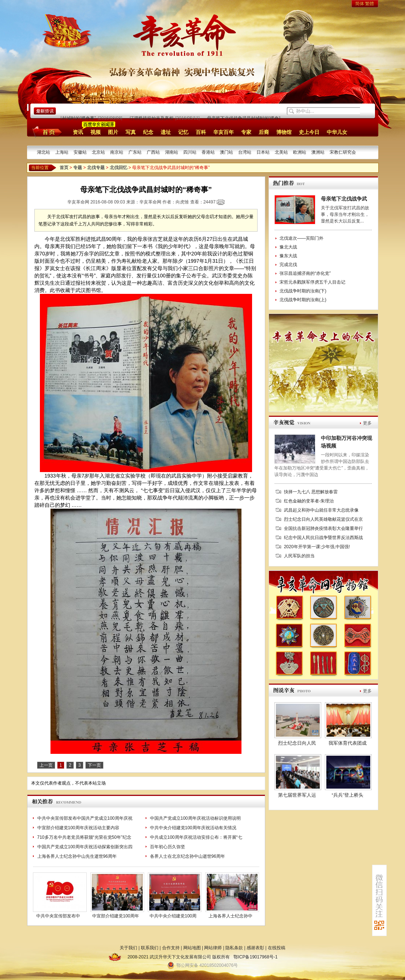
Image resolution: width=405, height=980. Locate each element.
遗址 (166, 132)
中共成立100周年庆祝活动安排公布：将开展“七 (196, 837)
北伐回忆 (119, 168)
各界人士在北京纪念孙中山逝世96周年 (187, 856)
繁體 (370, 4)
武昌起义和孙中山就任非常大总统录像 (321, 510)
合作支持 (171, 948)
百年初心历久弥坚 (168, 847)
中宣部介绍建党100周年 (116, 916)
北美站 (281, 152)
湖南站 (172, 152)
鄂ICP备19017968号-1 (255, 957)
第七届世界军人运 (297, 795)
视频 (95, 132)
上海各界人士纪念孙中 (230, 916)
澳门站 (226, 152)
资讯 (78, 132)
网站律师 (213, 948)
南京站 (117, 152)
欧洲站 (300, 152)
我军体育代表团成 (348, 743)
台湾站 (245, 152)
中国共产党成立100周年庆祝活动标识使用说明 (195, 818)
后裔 (264, 132)
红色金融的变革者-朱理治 (309, 501)
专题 (78, 168)
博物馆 (284, 132)
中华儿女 (337, 132)
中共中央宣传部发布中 (58, 916)
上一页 (46, 765)
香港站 (208, 152)
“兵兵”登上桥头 (348, 795)
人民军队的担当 (299, 556)
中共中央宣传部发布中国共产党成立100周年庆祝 (85, 818)
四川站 (190, 152)
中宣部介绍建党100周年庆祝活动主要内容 (78, 828)
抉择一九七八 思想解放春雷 (311, 492)
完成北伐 (288, 265)
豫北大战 (288, 247)
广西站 (153, 152)
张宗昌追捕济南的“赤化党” (305, 273)
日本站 (263, 152)
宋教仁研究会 (343, 152)
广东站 (135, 152)
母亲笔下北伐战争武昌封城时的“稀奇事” (248, 118)
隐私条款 (234, 948)
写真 (131, 132)
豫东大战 (288, 256)
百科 (201, 132)
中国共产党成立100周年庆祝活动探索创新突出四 (85, 847)
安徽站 (80, 152)
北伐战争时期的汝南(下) (303, 291)
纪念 (148, 132)
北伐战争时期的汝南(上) (303, 300)
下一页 (94, 765)
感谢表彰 (255, 948)
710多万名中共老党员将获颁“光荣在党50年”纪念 (84, 837)
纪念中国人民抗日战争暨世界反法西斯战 (323, 538)
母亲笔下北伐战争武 (344, 199)
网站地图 (192, 948)
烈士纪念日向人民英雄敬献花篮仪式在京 (323, 519)
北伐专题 (96, 168)
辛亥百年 (224, 132)
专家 (246, 132)
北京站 (98, 152)
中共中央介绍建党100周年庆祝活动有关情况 (193, 828)
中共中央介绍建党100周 (173, 916)
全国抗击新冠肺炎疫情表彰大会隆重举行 (323, 528)
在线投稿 (277, 948)
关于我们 (128, 948)
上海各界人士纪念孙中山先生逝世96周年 (77, 856)
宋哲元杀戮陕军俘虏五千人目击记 (312, 282)
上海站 (62, 152)
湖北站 (44, 152)
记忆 (183, 132)
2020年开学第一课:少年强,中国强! (317, 547)
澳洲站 (318, 152)
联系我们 (150, 948)
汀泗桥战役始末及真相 (153, 118)
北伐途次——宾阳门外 (301, 238)
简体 (360, 4)
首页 (46, 132)
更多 (367, 423)
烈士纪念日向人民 (297, 743)
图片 (113, 132)
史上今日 (309, 132)
